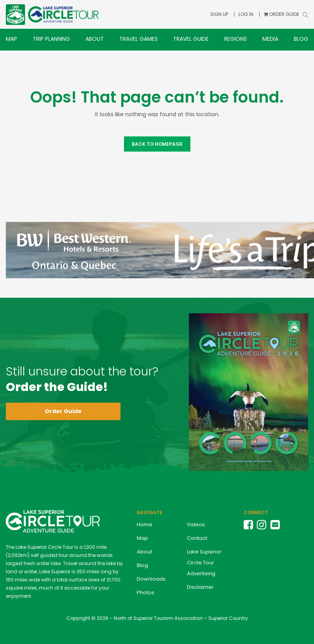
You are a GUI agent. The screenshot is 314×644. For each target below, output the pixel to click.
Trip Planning (51, 39)
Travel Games (139, 39)
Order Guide (63, 411)
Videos (196, 524)
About (95, 39)
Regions (235, 39)
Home (145, 524)
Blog (301, 39)
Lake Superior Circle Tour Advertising (204, 563)
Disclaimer (200, 587)
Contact (197, 538)
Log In (247, 14)
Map (11, 39)
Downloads (151, 579)
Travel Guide (191, 39)
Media (270, 39)
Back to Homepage (157, 144)
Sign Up (220, 14)
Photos (146, 593)
